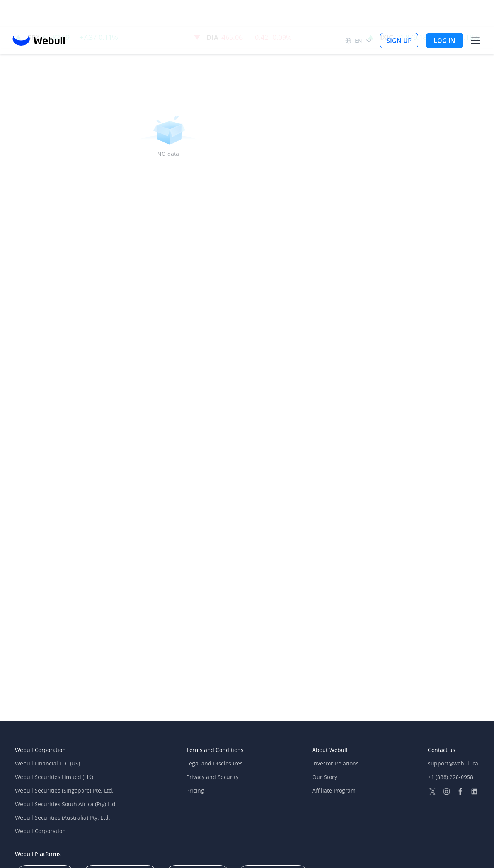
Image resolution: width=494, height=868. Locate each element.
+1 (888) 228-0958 (451, 777)
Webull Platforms (38, 854)
